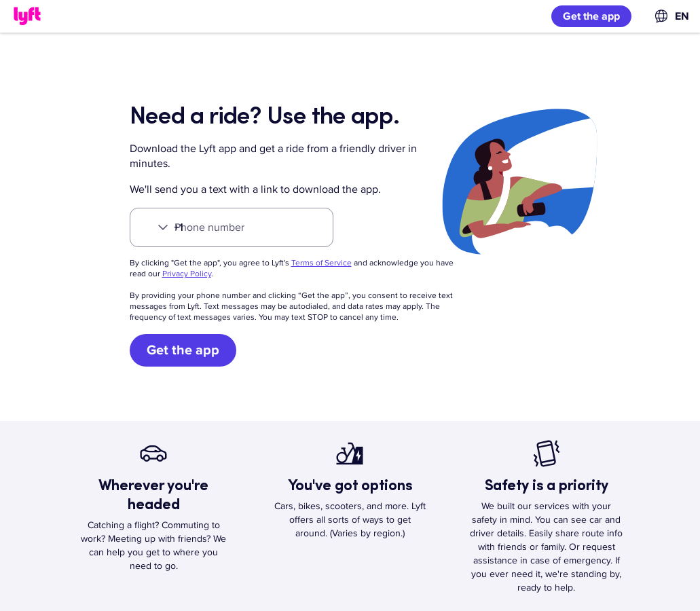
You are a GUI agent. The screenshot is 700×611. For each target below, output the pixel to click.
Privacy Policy (187, 274)
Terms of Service (321, 263)
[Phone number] (232, 227)
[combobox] (671, 16)
